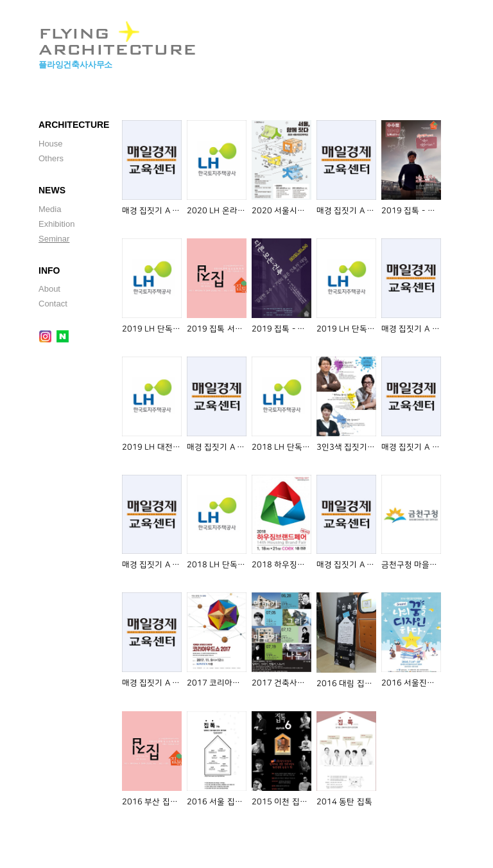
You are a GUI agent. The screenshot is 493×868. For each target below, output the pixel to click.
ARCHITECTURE (74, 125)
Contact (53, 304)
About (49, 289)
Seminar (54, 239)
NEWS (52, 190)
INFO (49, 270)
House (51, 144)
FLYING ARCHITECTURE (117, 36)
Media (50, 209)
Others (51, 158)
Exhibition (56, 224)
